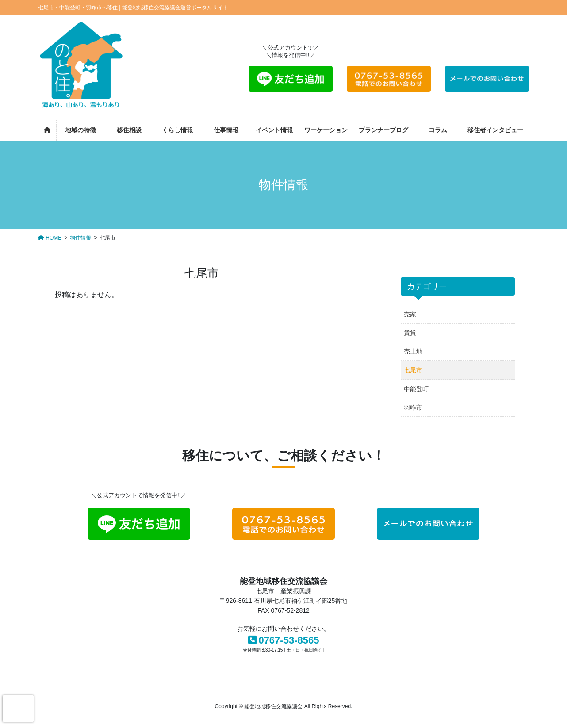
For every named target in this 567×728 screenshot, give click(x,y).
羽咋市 (413, 408)
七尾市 (413, 370)
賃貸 (410, 333)
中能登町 (416, 389)
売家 (410, 314)
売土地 (413, 351)
